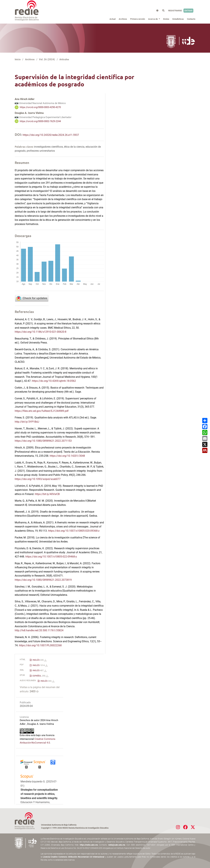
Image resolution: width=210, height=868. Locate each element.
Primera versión (138, 19)
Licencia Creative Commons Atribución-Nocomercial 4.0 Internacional (74, 857)
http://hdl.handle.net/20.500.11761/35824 (39, 630)
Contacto (191, 19)
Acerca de (153, 19)
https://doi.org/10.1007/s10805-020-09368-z (74, 531)
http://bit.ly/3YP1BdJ (27, 422)
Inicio (18, 59)
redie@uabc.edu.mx (117, 845)
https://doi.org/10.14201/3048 (67, 456)
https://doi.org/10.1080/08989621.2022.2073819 (43, 580)
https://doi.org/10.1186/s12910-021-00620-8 (41, 332)
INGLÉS (39, 660)
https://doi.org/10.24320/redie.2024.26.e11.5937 (51, 135)
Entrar (188, 11)
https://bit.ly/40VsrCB (47, 494)
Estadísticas (178, 19)
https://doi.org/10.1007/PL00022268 (40, 645)
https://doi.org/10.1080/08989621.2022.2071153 (43, 441)
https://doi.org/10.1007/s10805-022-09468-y (51, 557)
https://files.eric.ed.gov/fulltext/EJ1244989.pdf (42, 411)
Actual (113, 19)
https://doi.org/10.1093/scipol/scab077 (38, 479)
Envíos (166, 19)
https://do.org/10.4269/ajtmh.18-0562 (54, 381)
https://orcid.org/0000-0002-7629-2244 (40, 121)
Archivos (123, 19)
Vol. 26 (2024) (47, 59)
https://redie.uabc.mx (89, 845)
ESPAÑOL (40, 676)
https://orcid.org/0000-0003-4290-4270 (40, 107)
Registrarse (175, 11)
